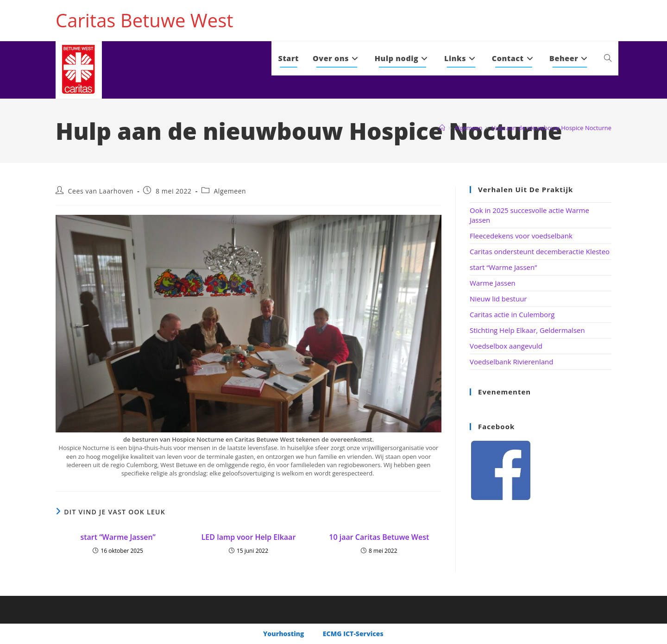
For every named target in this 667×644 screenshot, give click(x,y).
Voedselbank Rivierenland (511, 362)
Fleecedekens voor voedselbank (521, 236)
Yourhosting (284, 634)
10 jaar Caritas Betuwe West (379, 537)
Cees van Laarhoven (101, 191)
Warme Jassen (493, 283)
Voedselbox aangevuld (506, 346)
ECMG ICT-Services (353, 634)
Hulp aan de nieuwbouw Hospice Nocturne (551, 128)
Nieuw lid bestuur (498, 299)
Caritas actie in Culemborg (512, 314)
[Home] (442, 128)
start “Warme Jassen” (118, 537)
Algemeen (230, 191)
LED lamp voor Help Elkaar (249, 537)
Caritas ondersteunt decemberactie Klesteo (540, 251)
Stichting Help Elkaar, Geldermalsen (527, 330)
